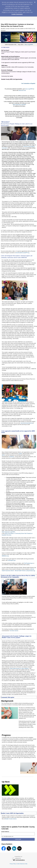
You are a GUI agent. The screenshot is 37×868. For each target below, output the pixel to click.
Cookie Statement (17, 14)
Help (26, 864)
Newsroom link (22, 90)
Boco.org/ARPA (29, 45)
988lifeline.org (5, 556)
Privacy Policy (13, 864)
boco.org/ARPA (29, 89)
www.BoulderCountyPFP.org (23, 253)
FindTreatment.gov (28, 563)
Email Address (5, 832)
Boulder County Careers (11, 819)
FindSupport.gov (12, 560)
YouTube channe (14, 631)
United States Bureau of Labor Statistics (19, 668)
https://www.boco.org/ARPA (19, 105)
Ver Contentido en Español (28, 83)
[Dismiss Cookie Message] (35, 2)
